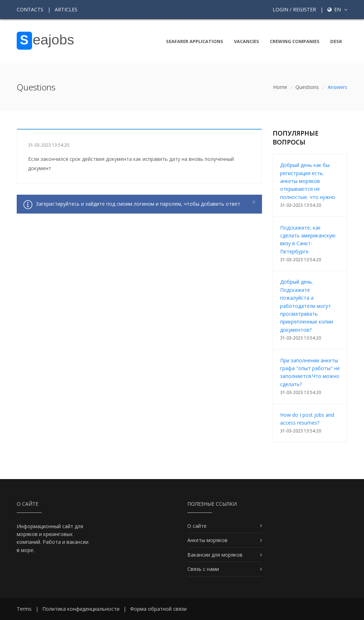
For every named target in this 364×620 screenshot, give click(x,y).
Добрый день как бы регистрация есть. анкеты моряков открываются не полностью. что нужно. (308, 181)
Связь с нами (203, 569)
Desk (336, 41)
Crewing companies (295, 41)
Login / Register (294, 9)
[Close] (254, 202)
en (337, 9)
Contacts (30, 9)
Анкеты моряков (207, 540)
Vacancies (247, 41)
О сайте (197, 526)
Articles (66, 9)
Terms (24, 609)
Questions (307, 87)
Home (280, 87)
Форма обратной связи (158, 609)
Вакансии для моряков (215, 555)
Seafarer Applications (195, 41)
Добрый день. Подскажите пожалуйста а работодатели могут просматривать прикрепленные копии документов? (307, 306)
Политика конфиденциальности (81, 609)
